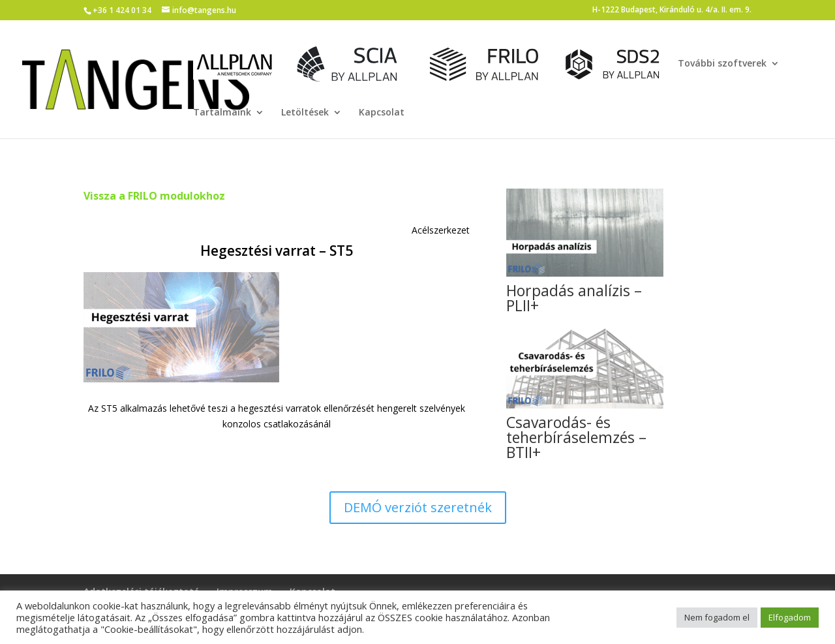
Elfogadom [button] (790, 617)
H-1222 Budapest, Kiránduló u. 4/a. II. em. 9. (672, 10)
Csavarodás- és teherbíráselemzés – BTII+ (576, 437)
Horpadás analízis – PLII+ (574, 298)
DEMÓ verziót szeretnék (418, 507)
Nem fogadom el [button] (717, 617)
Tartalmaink (222, 113)
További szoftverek (722, 64)
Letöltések (305, 113)
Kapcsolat (382, 113)
